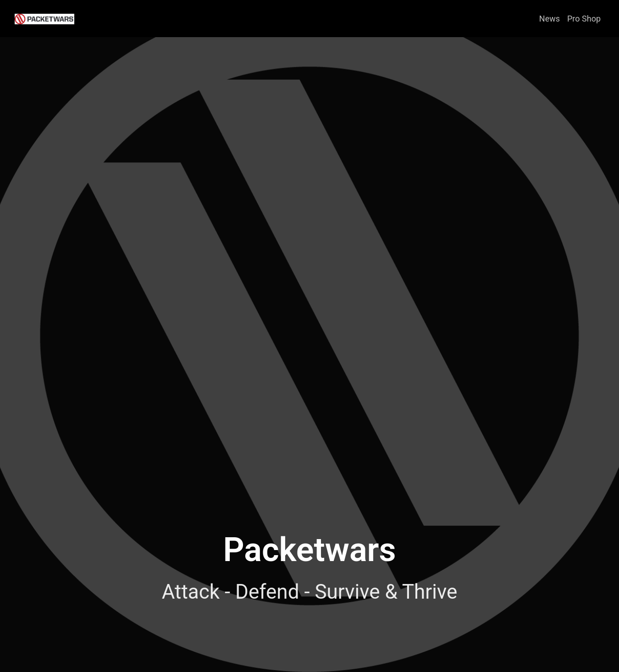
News (550, 19)
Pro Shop (584, 19)
